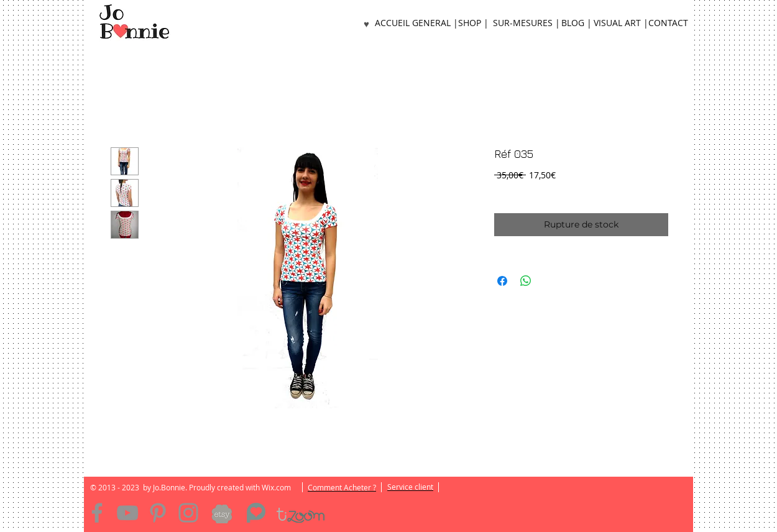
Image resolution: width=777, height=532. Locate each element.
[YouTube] (127, 513)
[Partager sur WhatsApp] (526, 281)
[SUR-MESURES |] (526, 23)
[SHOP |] (473, 23)
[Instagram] (188, 513)
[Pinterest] (158, 513)
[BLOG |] (576, 23)
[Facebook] (97, 513)
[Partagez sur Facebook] (502, 281)
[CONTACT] (668, 23)
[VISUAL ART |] (621, 23)
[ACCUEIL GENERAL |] (416, 23)
